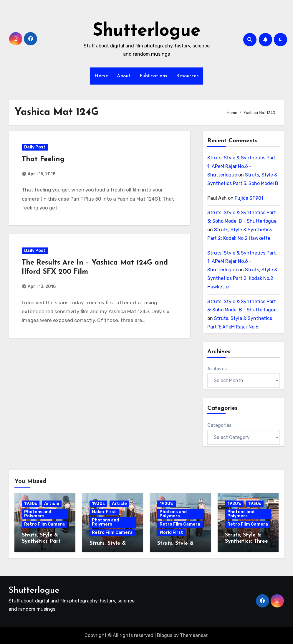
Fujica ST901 (249, 198)
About (124, 76)
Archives (217, 369)
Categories (219, 425)
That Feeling (43, 159)
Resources (187, 76)
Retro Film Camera (44, 524)
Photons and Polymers (38, 514)
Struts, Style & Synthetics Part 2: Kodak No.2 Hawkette (242, 278)
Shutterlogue (147, 31)
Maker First (104, 512)
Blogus (165, 635)
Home (101, 76)
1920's (167, 504)
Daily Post (35, 147)
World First (171, 532)
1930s (31, 504)
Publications (153, 76)
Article (52, 504)
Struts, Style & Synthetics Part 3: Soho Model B (44, 541)
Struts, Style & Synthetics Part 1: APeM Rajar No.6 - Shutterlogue (242, 166)
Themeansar (194, 635)
